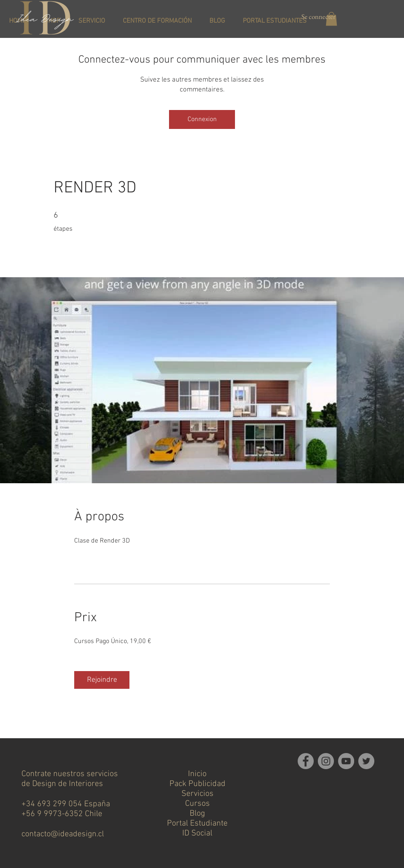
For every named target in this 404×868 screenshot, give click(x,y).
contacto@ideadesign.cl (63, 834)
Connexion (202, 119)
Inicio (197, 774)
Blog (197, 814)
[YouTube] (346, 761)
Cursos (197, 804)
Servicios (197, 794)
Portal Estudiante (197, 824)
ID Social (197, 833)
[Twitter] (366, 761)
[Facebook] (306, 761)
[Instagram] (326, 761)
